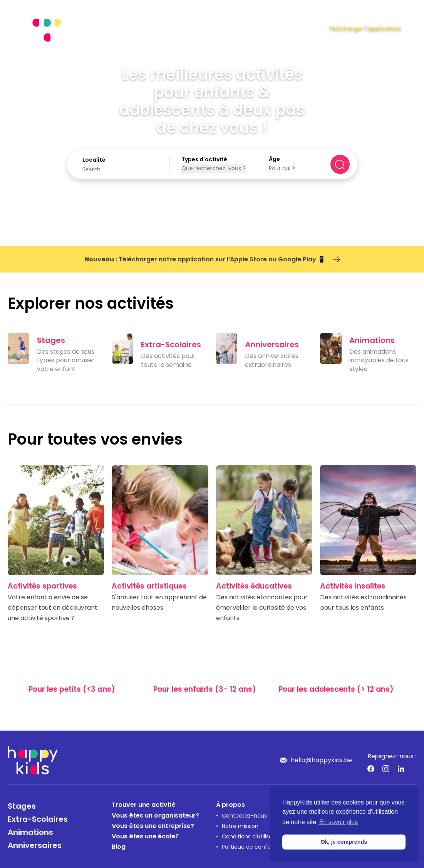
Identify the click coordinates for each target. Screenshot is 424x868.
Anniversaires (35, 846)
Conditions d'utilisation (252, 837)
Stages (22, 807)
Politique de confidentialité (258, 847)
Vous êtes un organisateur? (155, 816)
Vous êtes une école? (145, 837)
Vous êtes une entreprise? (153, 826)
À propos (230, 805)
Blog (119, 847)
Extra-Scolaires (38, 820)
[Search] (120, 169)
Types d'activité (204, 160)
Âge (274, 160)
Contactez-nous (244, 816)
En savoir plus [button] (339, 822)
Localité (94, 160)
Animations (30, 833)
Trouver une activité (144, 805)
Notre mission (240, 827)
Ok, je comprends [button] (344, 842)
